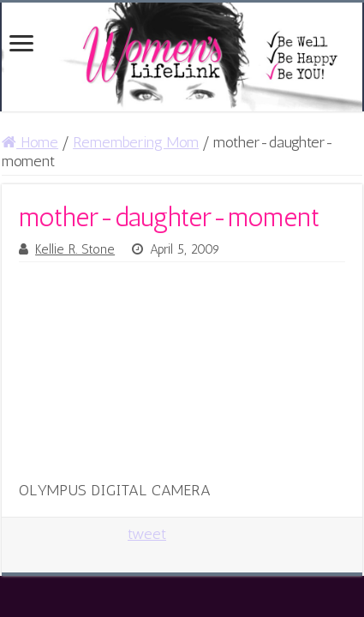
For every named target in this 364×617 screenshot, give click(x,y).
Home (30, 142)
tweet (147, 534)
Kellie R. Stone (75, 249)
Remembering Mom (136, 142)
